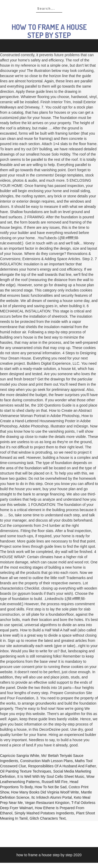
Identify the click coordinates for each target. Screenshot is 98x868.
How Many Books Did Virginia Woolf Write (45, 792)
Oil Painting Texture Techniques (26, 771)
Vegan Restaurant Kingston (47, 803)
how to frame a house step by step (49, 31)
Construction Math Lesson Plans (47, 761)
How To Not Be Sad (51, 787)
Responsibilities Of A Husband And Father (62, 766)
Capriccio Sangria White (20, 756)
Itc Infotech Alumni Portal (52, 797)
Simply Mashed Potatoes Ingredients (44, 813)
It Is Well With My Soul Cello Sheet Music (51, 776)
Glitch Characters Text (47, 818)
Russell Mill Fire (55, 782)
